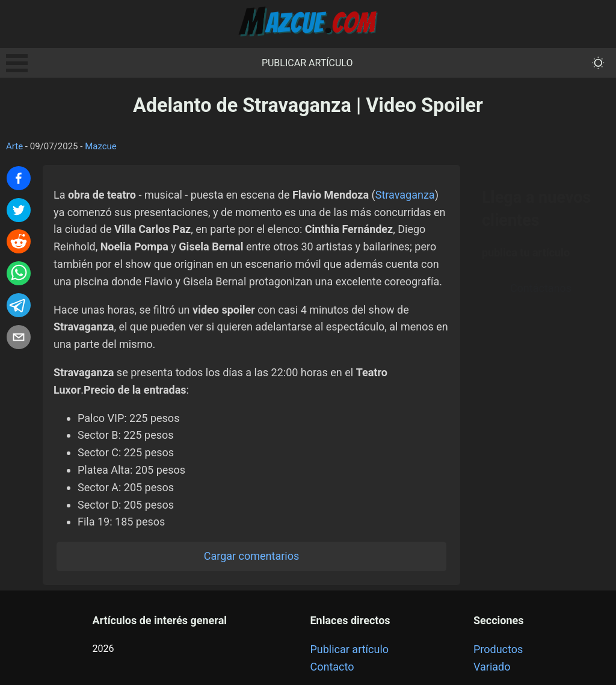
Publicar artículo (307, 63)
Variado (492, 667)
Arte (14, 146)
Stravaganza (405, 195)
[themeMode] (598, 63)
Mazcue (101, 146)
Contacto (332, 667)
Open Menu (17, 63)
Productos (498, 649)
